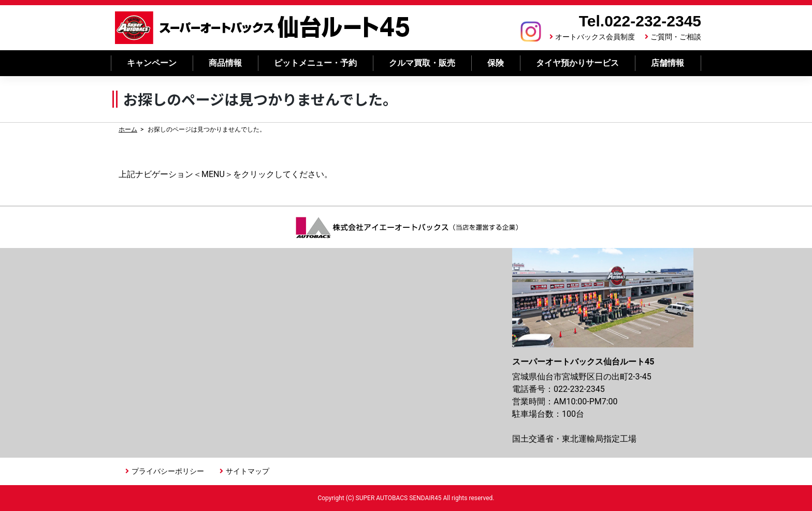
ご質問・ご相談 (676, 37)
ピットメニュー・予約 (315, 63)
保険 (496, 63)
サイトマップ (248, 471)
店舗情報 (668, 63)
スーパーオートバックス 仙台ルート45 (263, 28)
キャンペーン (152, 63)
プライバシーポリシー (168, 471)
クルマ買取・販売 (422, 63)
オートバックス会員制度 (595, 37)
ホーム (128, 129)
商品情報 (225, 63)
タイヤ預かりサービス (577, 63)
